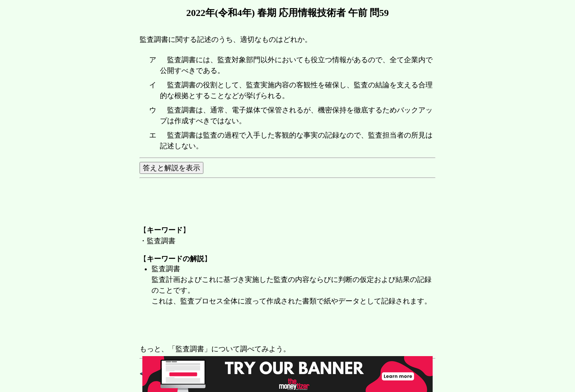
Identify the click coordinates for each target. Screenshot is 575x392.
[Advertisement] (285, 326)
